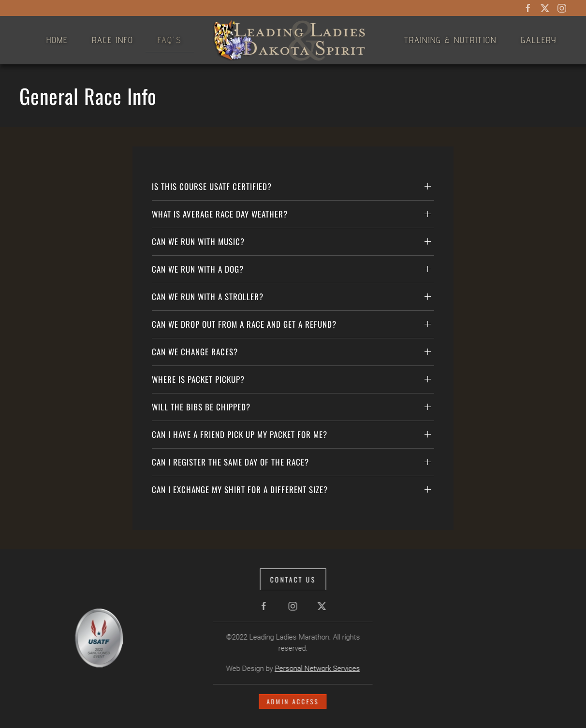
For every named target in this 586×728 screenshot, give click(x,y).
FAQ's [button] (170, 40)
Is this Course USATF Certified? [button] (212, 186)
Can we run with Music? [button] (198, 241)
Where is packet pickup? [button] (198, 379)
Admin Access (292, 701)
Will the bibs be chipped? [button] (201, 407)
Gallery (539, 40)
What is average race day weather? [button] (220, 214)
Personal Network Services (316, 669)
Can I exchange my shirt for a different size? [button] (240, 489)
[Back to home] (293, 40)
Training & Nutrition (450, 40)
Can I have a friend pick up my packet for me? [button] (240, 434)
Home (57, 40)
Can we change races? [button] (195, 352)
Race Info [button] (113, 40)
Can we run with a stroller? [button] (208, 297)
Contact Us (292, 579)
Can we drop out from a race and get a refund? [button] (244, 324)
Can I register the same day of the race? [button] (230, 462)
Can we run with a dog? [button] (198, 269)
